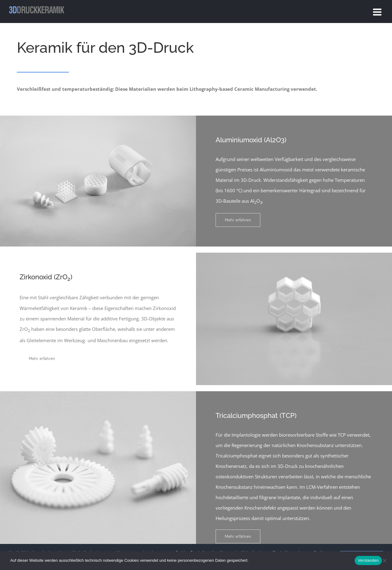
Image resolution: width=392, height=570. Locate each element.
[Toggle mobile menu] (378, 12)
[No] (384, 560)
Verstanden (368, 560)
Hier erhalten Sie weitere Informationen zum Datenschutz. (301, 560)
